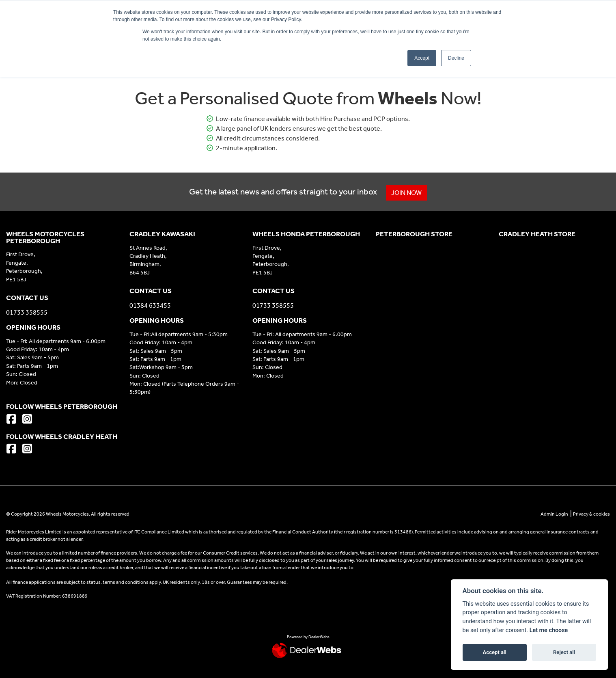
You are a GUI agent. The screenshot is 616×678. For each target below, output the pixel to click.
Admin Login (554, 514)
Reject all (564, 652)
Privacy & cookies (591, 514)
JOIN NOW (408, 193)
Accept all (495, 652)
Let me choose (549, 630)
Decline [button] (456, 58)
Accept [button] (422, 58)
